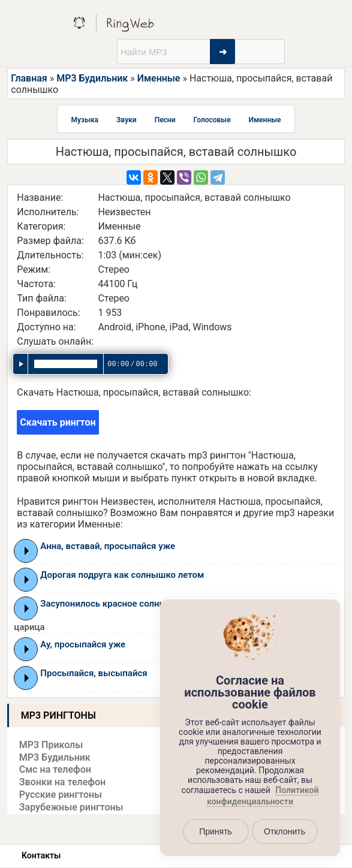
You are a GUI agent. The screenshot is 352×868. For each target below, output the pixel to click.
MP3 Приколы (51, 745)
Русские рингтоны (61, 795)
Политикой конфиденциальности (263, 796)
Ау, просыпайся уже (83, 644)
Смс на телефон (55, 769)
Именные (159, 78)
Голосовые (212, 120)
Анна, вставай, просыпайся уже (108, 546)
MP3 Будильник (92, 78)
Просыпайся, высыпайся (94, 673)
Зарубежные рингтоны (71, 807)
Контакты (41, 855)
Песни (165, 120)
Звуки (127, 120)
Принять (216, 831)
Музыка (85, 120)
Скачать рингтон (58, 422)
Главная (29, 78)
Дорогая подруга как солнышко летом (122, 575)
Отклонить (285, 831)
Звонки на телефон (62, 782)
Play (27, 551)
